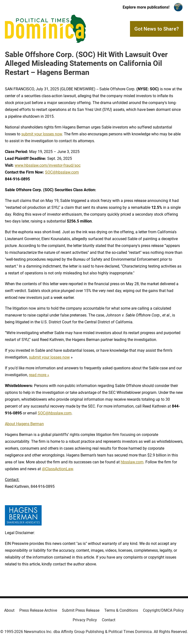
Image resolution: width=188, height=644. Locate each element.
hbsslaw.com (132, 462)
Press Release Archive (38, 610)
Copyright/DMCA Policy (163, 610)
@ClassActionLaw (57, 469)
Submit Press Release (81, 610)
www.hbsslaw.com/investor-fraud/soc (48, 165)
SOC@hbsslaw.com (62, 172)
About (9, 610)
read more (38, 375)
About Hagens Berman (24, 424)
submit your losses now (42, 134)
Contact (109, 620)
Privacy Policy (85, 620)
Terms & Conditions (121, 610)
